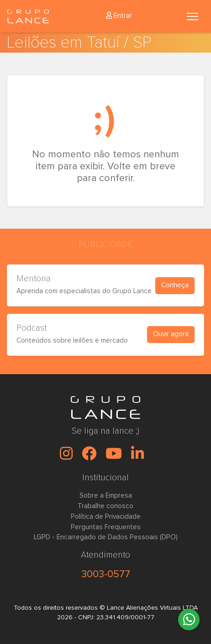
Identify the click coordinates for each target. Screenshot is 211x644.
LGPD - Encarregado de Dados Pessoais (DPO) (106, 537)
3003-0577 (106, 574)
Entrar (119, 16)
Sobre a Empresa (106, 496)
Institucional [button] (105, 478)
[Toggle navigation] (193, 16)
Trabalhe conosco (105, 506)
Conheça (175, 285)
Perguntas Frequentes (106, 527)
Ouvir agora (171, 334)
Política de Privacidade (106, 517)
